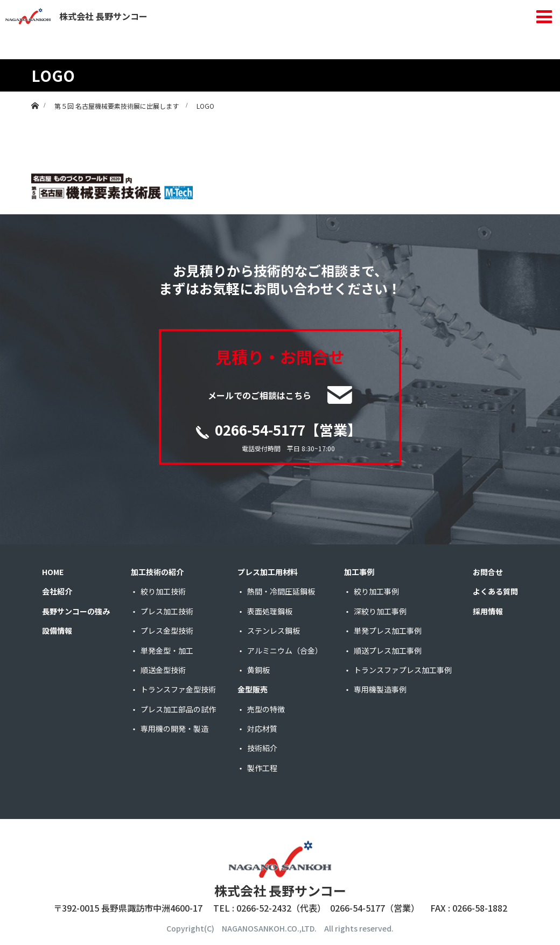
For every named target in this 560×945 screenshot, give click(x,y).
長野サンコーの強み (76, 611)
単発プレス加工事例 (388, 631)
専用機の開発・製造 (174, 729)
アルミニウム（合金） (285, 650)
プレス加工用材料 (268, 572)
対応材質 (262, 729)
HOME (53, 572)
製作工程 (262, 768)
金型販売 (253, 689)
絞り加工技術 (163, 591)
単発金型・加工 (167, 650)
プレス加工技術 (167, 611)
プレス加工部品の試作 (178, 709)
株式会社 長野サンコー (76, 16)
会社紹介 (57, 591)
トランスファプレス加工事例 (403, 670)
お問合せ (488, 572)
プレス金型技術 (167, 631)
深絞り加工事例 (380, 611)
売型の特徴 (266, 709)
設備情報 (57, 631)
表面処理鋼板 (270, 611)
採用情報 (488, 611)
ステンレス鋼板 (274, 631)
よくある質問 (495, 591)
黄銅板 (258, 670)
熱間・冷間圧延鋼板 (281, 591)
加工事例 (359, 572)
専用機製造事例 (380, 689)
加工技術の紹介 (157, 572)
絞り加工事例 (376, 591)
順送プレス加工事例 (388, 650)
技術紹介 (262, 748)
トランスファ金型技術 (178, 689)
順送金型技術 (163, 670)
